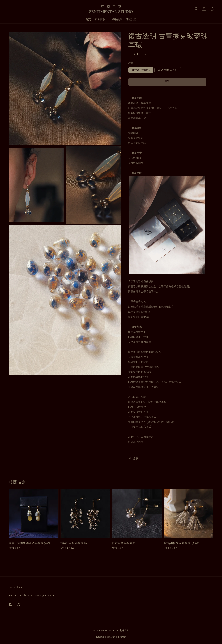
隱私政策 (111, 637)
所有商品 (100, 20)
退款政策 (122, 637)
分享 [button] (133, 459)
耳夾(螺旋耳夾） (168, 70)
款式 (131, 63)
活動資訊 (117, 20)
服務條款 (100, 637)
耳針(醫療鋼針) (141, 70)
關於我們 (131, 20)
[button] (196, 9)
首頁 (88, 20)
